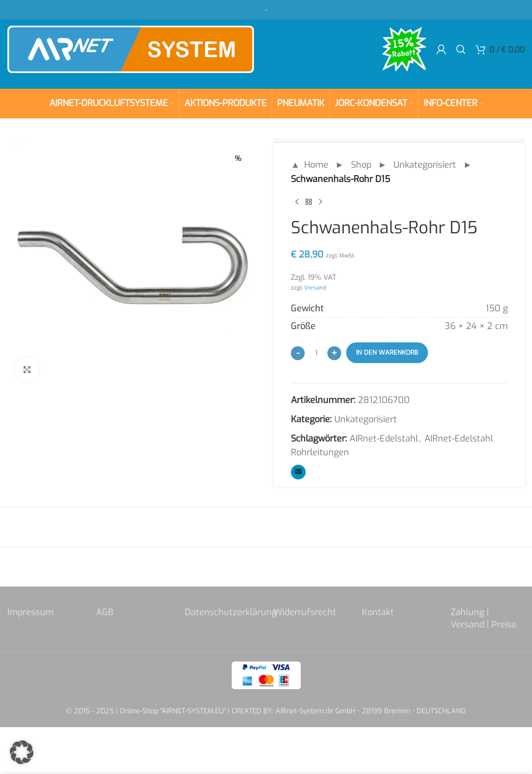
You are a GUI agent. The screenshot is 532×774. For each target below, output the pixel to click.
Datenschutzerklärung (231, 612)
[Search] (461, 49)
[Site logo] (131, 49)
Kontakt (378, 612)
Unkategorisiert (425, 165)
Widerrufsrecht (305, 612)
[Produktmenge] (316, 353)
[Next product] (320, 202)
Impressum (31, 612)
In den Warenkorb (387, 352)
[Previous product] (297, 202)
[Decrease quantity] (298, 353)
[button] (22, 752)
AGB (105, 612)
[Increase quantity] (334, 353)
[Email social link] (298, 472)
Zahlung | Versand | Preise (484, 618)
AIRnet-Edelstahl (384, 439)
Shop (361, 165)
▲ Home (310, 165)
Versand (315, 288)
